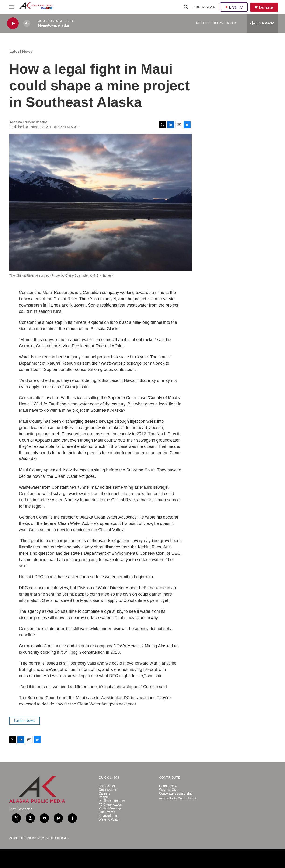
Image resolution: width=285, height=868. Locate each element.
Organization (108, 790)
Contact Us (107, 786)
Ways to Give (169, 790)
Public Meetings (110, 808)
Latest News (21, 51)
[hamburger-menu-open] (11, 7)
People (104, 797)
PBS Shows (204, 7)
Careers (104, 793)
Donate (266, 7)
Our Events (107, 812)
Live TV (234, 7)
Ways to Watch (109, 820)
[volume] (27, 23)
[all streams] (262, 23)
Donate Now (168, 786)
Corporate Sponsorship (176, 793)
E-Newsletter (108, 816)
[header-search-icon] (186, 7)
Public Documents (112, 801)
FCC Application (110, 805)
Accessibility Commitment (178, 798)
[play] (13, 23)
